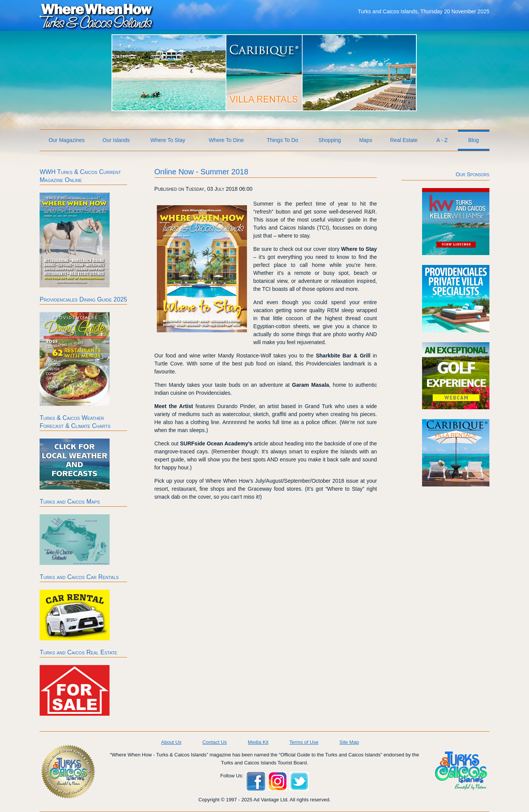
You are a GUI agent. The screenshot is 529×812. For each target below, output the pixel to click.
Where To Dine (226, 140)
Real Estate (404, 140)
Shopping (330, 140)
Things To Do (282, 140)
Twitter (299, 781)
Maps (366, 140)
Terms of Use (304, 742)
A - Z (442, 140)
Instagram (277, 781)
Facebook (256, 781)
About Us (171, 742)
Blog (473, 140)
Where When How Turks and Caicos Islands (97, 16)
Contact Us (215, 742)
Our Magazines (67, 140)
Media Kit (258, 742)
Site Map (349, 742)
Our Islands (116, 140)
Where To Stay (168, 140)
